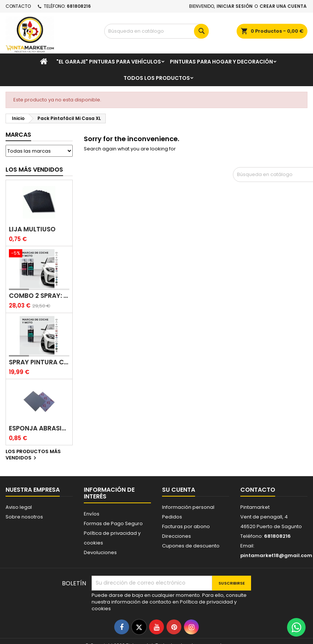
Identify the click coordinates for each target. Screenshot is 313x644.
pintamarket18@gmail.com (276, 555)
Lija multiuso (32, 229)
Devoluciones (100, 552)
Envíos (92, 514)
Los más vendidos (34, 170)
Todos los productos (157, 78)
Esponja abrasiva (39, 428)
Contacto (18, 6)
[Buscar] (156, 31)
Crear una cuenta (283, 6)
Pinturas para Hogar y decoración (221, 62)
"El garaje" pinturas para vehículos (109, 62)
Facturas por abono (186, 526)
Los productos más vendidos (33, 455)
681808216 (79, 6)
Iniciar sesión (235, 6)
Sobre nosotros (24, 517)
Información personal (188, 507)
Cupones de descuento (191, 546)
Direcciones (177, 536)
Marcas (18, 135)
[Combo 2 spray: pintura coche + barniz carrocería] (39, 254)
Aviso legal (19, 507)
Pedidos (172, 517)
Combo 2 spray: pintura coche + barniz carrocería (39, 296)
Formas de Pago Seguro (113, 523)
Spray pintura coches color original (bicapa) (39, 362)
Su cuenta (179, 490)
